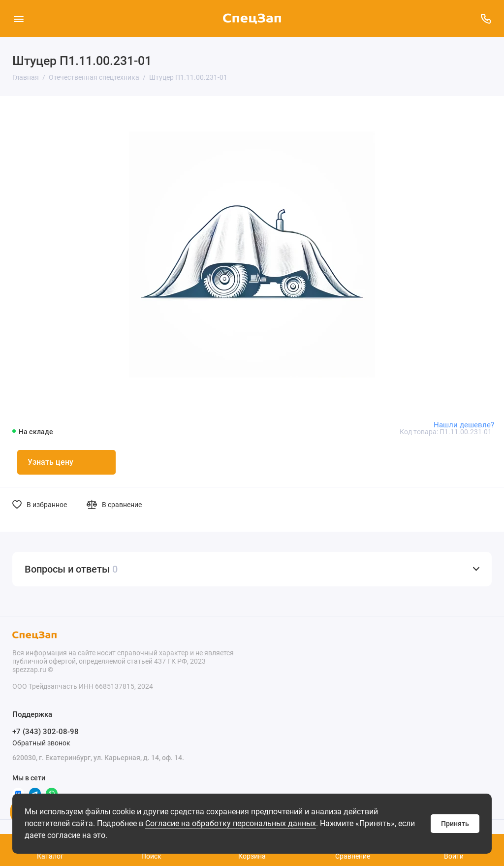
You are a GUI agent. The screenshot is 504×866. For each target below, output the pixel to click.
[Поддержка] (486, 18)
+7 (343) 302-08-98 (46, 732)
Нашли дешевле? (464, 425)
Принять (455, 824)
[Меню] (18, 18)
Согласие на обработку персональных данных (231, 823)
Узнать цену (50, 462)
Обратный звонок (41, 743)
